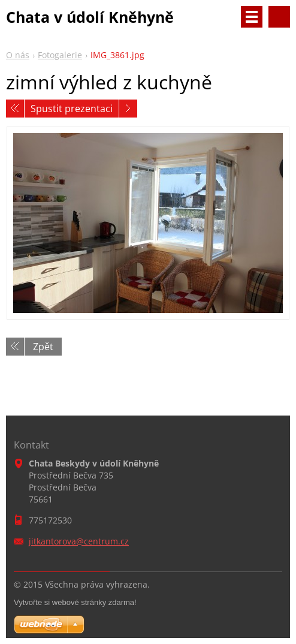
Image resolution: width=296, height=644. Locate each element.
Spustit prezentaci (72, 109)
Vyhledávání (279, 17)
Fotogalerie (60, 55)
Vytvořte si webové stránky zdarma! (75, 602)
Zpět (43, 347)
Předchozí (15, 109)
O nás (18, 55)
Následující (128, 109)
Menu (252, 17)
